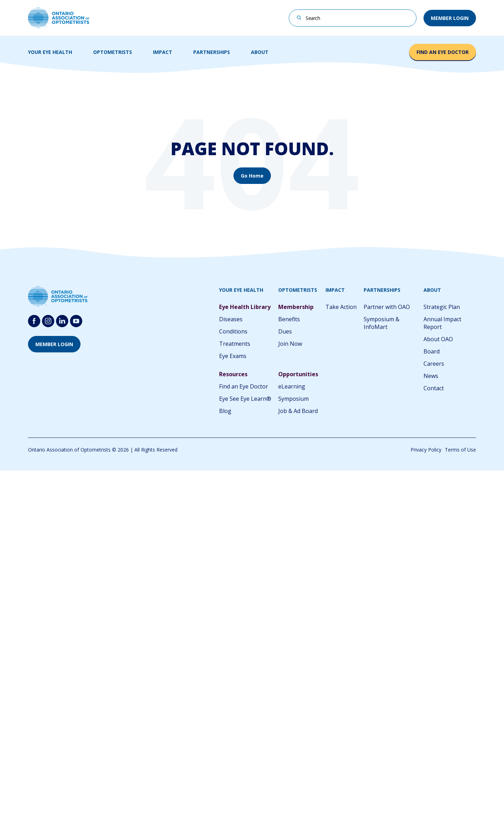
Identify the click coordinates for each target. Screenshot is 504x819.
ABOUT (260, 52)
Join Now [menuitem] (290, 344)
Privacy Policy (426, 450)
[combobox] (353, 18)
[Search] (299, 17)
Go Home (252, 176)
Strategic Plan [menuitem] (442, 307)
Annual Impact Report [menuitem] (442, 323)
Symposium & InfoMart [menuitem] (381, 323)
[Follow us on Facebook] (34, 321)
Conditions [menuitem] (233, 331)
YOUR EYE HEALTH (50, 52)
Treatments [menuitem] (235, 344)
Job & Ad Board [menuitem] (298, 411)
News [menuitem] (431, 376)
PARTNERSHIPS (212, 52)
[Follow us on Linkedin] (62, 321)
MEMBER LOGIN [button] (450, 18)
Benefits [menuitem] (289, 319)
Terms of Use (460, 450)
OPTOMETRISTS (113, 52)
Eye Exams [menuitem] (233, 356)
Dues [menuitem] (285, 331)
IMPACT (163, 52)
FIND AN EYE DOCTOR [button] (443, 52)
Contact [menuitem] (434, 388)
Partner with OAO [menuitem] (387, 307)
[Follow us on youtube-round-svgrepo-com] (76, 321)
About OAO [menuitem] (438, 339)
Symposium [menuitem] (293, 399)
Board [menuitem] (432, 351)
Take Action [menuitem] (341, 307)
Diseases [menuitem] (231, 319)
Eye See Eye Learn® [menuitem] (245, 399)
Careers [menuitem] (434, 364)
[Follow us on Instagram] (48, 321)
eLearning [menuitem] (292, 386)
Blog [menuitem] (225, 411)
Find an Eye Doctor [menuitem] (244, 386)
